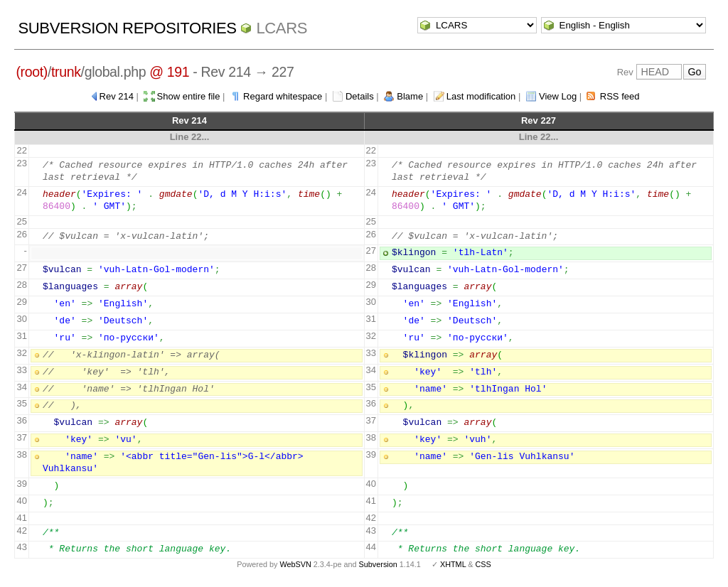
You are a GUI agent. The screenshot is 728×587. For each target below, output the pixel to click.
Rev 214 (117, 96)
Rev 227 (539, 120)
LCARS (282, 28)
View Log (558, 96)
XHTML (453, 564)
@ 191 (169, 72)
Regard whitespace (283, 96)
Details (360, 96)
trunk (66, 72)
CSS (483, 564)
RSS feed (620, 96)
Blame (410, 96)
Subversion (378, 564)
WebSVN (295, 564)
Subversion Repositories (127, 28)
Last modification (481, 96)
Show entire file (189, 96)
